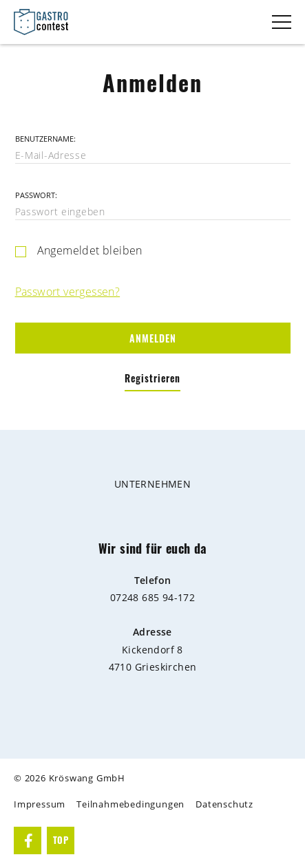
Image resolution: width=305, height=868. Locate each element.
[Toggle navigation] (282, 22)
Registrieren (152, 379)
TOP (61, 840)
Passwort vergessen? (68, 292)
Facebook (29, 840)
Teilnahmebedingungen (130, 804)
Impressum (40, 804)
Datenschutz (224, 804)
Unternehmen (152, 484)
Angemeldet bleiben (90, 251)
